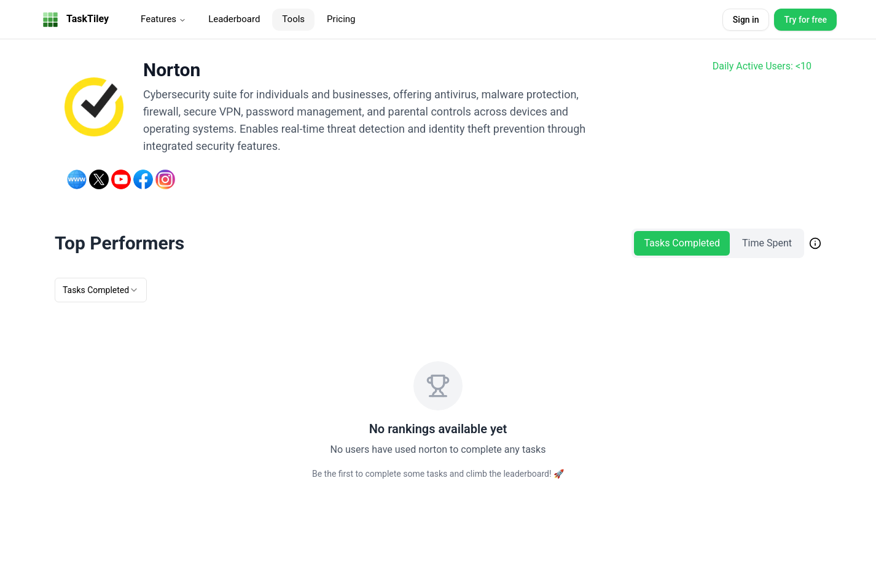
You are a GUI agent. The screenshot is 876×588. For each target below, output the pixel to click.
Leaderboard (234, 19)
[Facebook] (143, 179)
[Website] (77, 179)
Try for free (805, 20)
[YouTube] (121, 179)
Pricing (341, 19)
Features (163, 19)
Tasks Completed (682, 243)
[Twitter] (99, 179)
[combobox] (101, 290)
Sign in (746, 20)
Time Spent (767, 243)
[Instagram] (165, 179)
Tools (293, 19)
